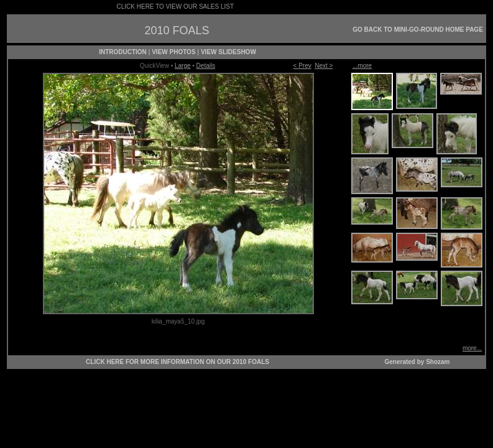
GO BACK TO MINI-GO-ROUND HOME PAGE (418, 30)
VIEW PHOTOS (173, 52)
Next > (324, 66)
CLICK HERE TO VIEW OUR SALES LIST (175, 7)
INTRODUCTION (123, 52)
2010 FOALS (177, 30)
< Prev (302, 66)
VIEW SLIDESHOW (228, 52)
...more (362, 66)
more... (472, 348)
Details (206, 66)
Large (183, 66)
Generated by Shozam (417, 362)
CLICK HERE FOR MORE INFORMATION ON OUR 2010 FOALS (177, 362)
